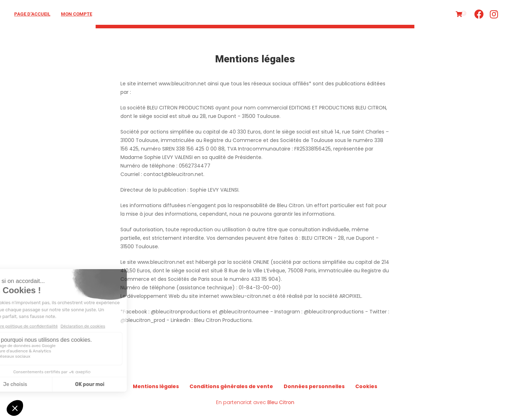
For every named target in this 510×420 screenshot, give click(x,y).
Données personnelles (314, 386)
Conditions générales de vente (231, 386)
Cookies (366, 386)
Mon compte (76, 14)
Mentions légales (156, 386)
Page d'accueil (32, 14)
